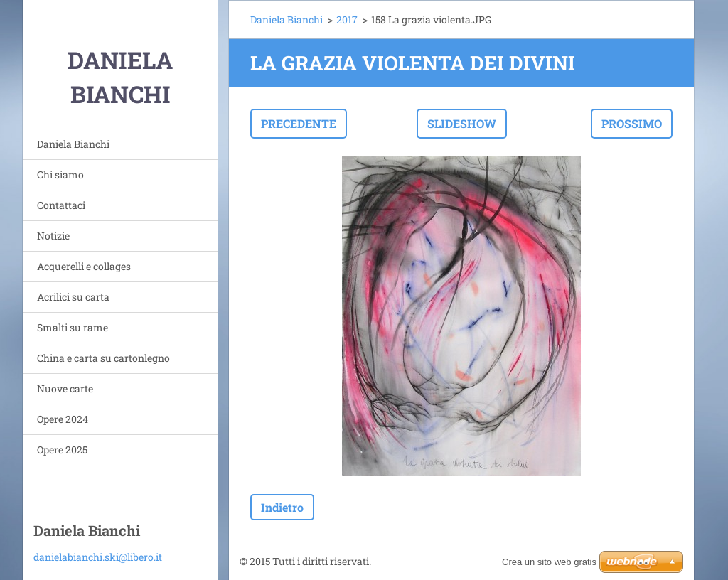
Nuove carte (65, 388)
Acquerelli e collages (84, 266)
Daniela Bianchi (73, 144)
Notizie (53, 236)
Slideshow (462, 123)
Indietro (282, 507)
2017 (347, 20)
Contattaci (61, 205)
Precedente (299, 123)
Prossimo (632, 123)
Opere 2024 (63, 419)
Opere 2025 (62, 450)
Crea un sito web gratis (549, 562)
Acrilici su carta (73, 297)
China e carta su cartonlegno (103, 358)
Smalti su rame (73, 327)
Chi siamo (60, 174)
